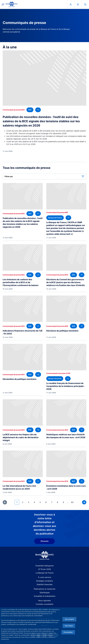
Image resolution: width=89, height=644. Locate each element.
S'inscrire (44, 541)
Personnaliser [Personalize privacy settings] (68, 632)
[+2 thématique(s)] (38, 374)
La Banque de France (45, 573)
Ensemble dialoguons (45, 566)
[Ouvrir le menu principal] (3, 4)
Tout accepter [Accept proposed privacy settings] (69, 619)
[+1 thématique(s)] (38, 110)
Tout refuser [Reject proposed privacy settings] (69, 626)
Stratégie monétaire (44, 581)
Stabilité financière (45, 584)
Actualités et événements (45, 596)
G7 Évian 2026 (44, 569)
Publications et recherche (44, 589)
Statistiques (45, 593)
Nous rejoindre (45, 601)
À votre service (45, 577)
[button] (85, 4)
